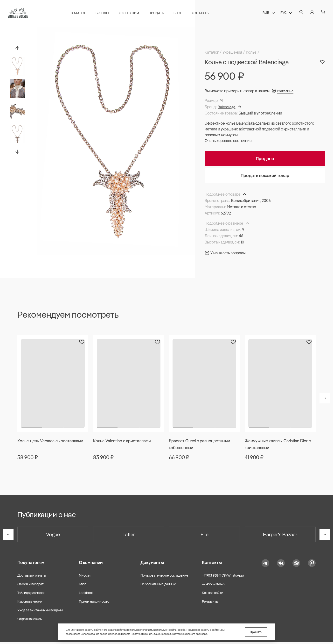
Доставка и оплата (31, 577)
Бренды (104, 14)
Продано (265, 159)
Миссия (85, 577)
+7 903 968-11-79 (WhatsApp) (223, 577)
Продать (157, 14)
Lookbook (86, 594)
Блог (179, 14)
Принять (256, 632)
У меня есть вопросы (229, 253)
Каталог (80, 14)
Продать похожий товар (265, 175)
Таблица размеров (31, 594)
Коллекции (130, 14)
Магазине (286, 91)
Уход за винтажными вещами (40, 612)
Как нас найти (213, 594)
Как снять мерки (30, 603)
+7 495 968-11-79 (214, 586)
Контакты (202, 14)
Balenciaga (230, 107)
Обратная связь (30, 621)
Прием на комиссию (94, 603)
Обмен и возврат (31, 586)
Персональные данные (158, 586)
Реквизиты (210, 603)
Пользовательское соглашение (164, 577)
